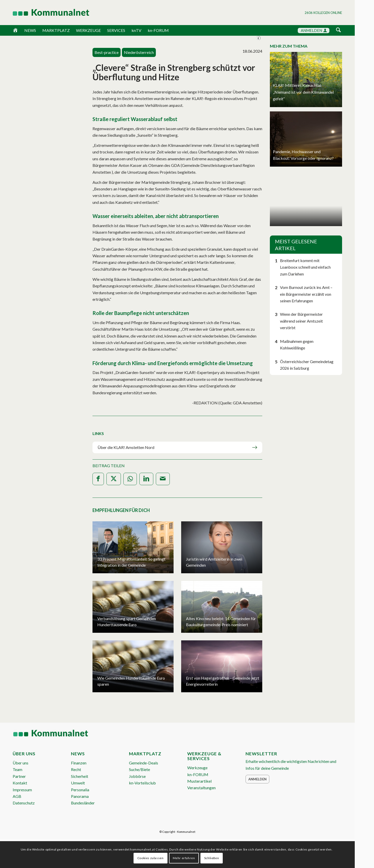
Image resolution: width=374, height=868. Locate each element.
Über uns (21, 763)
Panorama (80, 796)
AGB (17, 796)
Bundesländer (83, 803)
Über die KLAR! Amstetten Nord (126, 447)
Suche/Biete (139, 769)
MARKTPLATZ (56, 30)
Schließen (212, 858)
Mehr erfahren (184, 858)
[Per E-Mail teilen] (163, 479)
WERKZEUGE (88, 30)
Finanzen (79, 763)
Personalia (80, 790)
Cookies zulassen (151, 858)
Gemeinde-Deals (144, 763)
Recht (76, 769)
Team (17, 769)
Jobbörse (137, 776)
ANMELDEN (314, 30)
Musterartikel (199, 781)
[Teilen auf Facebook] (98, 479)
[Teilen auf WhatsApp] (130, 479)
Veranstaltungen (201, 788)
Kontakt (20, 783)
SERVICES (116, 30)
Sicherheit (80, 776)
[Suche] (338, 30)
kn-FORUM (158, 30)
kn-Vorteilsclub (142, 783)
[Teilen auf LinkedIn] (146, 479)
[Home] (15, 30)
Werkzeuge (197, 768)
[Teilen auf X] (114, 479)
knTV (136, 30)
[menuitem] (338, 31)
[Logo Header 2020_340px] (45, 12)
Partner (19, 776)
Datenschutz (24, 803)
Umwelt (78, 783)
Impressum (22, 790)
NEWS (30, 30)
